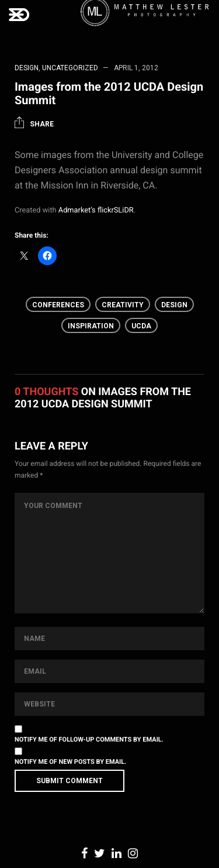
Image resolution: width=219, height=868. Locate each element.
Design (27, 68)
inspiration (91, 326)
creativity (123, 305)
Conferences (58, 305)
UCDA (141, 326)
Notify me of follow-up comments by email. (89, 740)
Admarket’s (77, 210)
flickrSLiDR (116, 210)
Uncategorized (70, 68)
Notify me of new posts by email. (70, 762)
